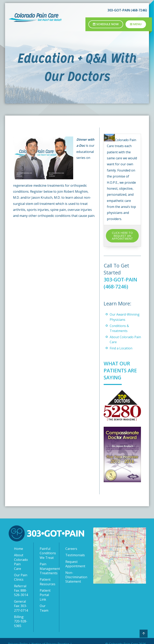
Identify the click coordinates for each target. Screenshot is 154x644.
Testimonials (73, 555)
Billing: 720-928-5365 (21, 621)
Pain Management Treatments (47, 569)
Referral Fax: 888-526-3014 (21, 591)
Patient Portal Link (45, 595)
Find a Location (121, 348)
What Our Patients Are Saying (121, 370)
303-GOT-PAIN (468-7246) (127, 10)
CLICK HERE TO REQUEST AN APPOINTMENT (122, 236)
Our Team (44, 608)
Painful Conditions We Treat (47, 553)
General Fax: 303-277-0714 (21, 606)
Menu (136, 24)
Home (19, 549)
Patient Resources (47, 582)
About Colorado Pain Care (21, 562)
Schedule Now (106, 24)
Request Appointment (73, 564)
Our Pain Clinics (21, 577)
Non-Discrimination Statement (73, 577)
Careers (71, 549)
